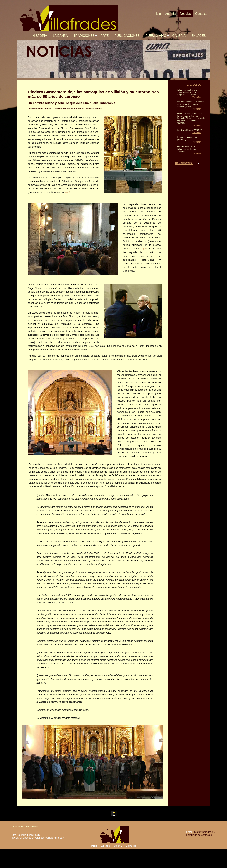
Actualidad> (194, 85)
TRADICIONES (85, 36)
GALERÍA (180, 36)
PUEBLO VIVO (157, 36)
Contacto (201, 14)
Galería (118, 846)
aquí (67, 192)
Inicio (157, 14)
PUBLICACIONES (128, 36)
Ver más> (197, 97)
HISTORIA (41, 36)
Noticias (186, 14)
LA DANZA (61, 36)
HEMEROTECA (184, 163)
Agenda (170, 14)
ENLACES (199, 36)
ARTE (105, 36)
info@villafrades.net (205, 832)
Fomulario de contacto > (199, 835)
